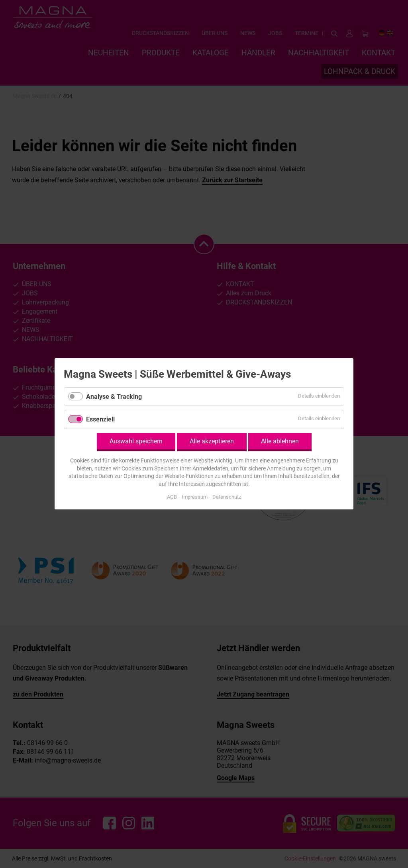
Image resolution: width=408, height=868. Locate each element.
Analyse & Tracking (114, 397)
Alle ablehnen (280, 441)
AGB (172, 497)
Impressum (195, 497)
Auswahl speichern (136, 441)
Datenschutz (227, 497)
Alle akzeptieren (212, 441)
